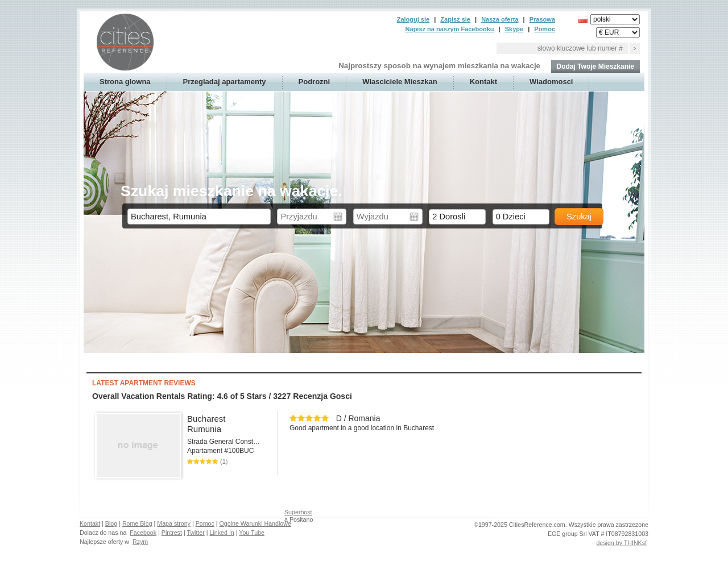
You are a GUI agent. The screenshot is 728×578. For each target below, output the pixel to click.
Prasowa (542, 19)
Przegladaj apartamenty (225, 82)
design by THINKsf (621, 543)
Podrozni (315, 82)
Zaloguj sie (413, 19)
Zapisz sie (455, 19)
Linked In (222, 533)
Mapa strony (174, 523)
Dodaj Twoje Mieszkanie (595, 66)
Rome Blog (137, 523)
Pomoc (545, 29)
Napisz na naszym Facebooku (450, 29)
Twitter (195, 533)
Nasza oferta (500, 19)
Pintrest (172, 533)
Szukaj (579, 217)
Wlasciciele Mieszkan (400, 82)
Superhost (298, 512)
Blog (111, 523)
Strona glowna (125, 82)
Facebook (143, 533)
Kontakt (483, 82)
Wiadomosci (551, 82)
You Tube (252, 533)
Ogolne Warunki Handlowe (255, 523)
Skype (514, 29)
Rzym (140, 542)
